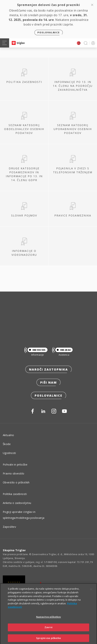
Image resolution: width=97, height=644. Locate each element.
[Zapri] (91, 593)
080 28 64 (63, 350)
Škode (7, 444)
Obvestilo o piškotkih (16, 482)
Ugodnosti (9, 453)
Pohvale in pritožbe (15, 465)
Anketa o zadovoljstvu (17, 503)
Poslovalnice (49, 33)
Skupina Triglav (14, 550)
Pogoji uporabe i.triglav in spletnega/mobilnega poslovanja (24, 515)
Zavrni (48, 631)
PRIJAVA (92, 43)
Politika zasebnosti (15, 494)
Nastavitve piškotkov (49, 621)
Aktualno (8, 435)
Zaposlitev (9, 527)
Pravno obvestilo (14, 473)
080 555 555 (36, 350)
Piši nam (48, 382)
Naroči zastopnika (48, 369)
